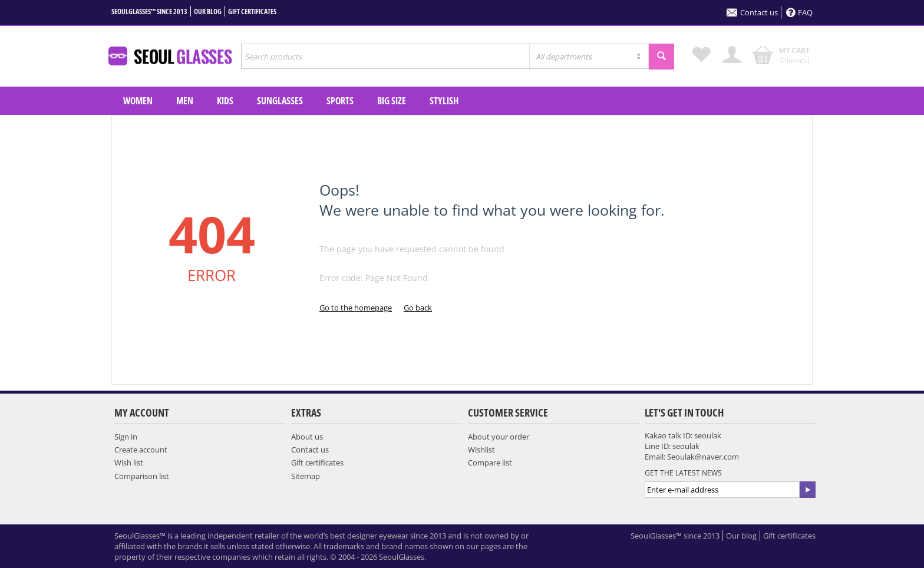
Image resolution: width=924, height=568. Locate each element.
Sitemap (306, 476)
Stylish (444, 101)
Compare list (490, 463)
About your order (499, 437)
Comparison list (142, 476)
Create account (141, 450)
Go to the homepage (356, 308)
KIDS (225, 101)
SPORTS (340, 101)
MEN (185, 101)
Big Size (392, 101)
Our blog (208, 11)
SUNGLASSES (280, 101)
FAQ (799, 12)
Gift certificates (252, 11)
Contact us (752, 12)
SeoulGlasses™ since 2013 (149, 11)
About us (307, 437)
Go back (418, 308)
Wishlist (481, 450)
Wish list (129, 463)
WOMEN (138, 101)
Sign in (126, 437)
